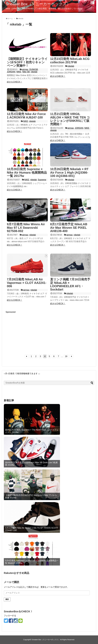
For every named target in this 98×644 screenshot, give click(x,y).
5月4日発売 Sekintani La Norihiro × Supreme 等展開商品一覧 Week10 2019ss (32, 562)
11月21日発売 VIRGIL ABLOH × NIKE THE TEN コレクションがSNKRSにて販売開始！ (70, 119)
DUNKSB (34, 69)
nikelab (34, 72)
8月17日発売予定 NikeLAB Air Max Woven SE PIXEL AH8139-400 (69, 228)
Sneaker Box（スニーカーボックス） (38, 4)
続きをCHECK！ (15, 82)
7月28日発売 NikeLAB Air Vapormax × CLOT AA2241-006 (27, 283)
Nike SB (26, 72)
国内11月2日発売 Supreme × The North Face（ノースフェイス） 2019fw (32, 431)
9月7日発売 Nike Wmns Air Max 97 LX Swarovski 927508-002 (26, 228)
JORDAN (11, 72)
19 (66, 356)
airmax (25, 69)
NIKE (19, 72)
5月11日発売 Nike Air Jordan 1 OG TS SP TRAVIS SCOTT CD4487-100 (32, 529)
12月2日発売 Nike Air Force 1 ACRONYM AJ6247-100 (26, 116)
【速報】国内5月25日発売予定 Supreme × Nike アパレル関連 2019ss (31, 496)
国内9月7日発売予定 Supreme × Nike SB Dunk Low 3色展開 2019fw (31, 464)
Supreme (42, 180)
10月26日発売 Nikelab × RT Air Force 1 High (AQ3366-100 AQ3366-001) (69, 172)
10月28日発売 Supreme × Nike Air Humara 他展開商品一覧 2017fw (27, 172)
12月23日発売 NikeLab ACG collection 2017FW (70, 60)
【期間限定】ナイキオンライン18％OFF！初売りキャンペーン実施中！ (27, 62)
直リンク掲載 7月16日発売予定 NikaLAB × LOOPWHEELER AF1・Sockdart (70, 284)
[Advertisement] (27, 331)
